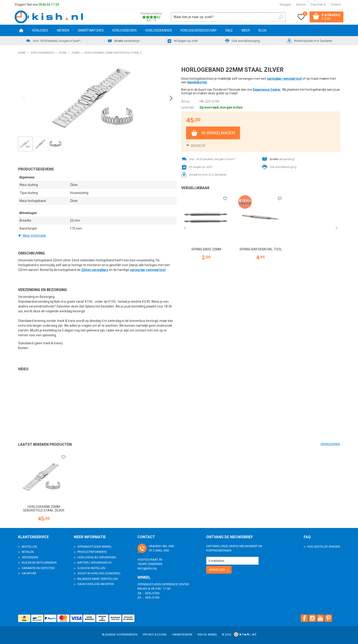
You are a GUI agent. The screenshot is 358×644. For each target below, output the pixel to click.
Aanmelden (217, 570)
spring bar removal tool (148, 270)
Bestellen (29, 547)
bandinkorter (197, 82)
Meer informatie (34, 236)
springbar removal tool (284, 79)
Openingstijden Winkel (95, 547)
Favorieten (198, 145)
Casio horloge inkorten (96, 584)
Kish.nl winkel (207, 635)
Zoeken (281, 17)
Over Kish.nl (318, 4)
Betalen (28, 552)
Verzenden (30, 557)
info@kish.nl (147, 568)
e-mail (158, 550)
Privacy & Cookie (155, 635)
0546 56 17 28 (49, 5)
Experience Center (267, 90)
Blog (262, 30)
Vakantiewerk (182, 635)
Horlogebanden (158, 30)
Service (301, 4)
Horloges (40, 30)
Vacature (29, 573)
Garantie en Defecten (38, 568)
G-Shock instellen (91, 568)
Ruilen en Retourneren (39, 563)
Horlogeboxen (124, 30)
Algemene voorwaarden (120, 635)
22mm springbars (95, 270)
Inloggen (286, 4)
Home (21, 30)
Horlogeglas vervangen (97, 557)
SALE (229, 30)
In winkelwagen (218, 133)
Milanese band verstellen (98, 579)
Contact (336, 4)
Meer (246, 30)
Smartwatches (91, 30)
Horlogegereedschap (199, 30)
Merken (63, 30)
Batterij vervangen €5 (94, 563)
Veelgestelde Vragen (324, 547)
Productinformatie (92, 552)
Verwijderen (330, 444)
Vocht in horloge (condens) (99, 573)
